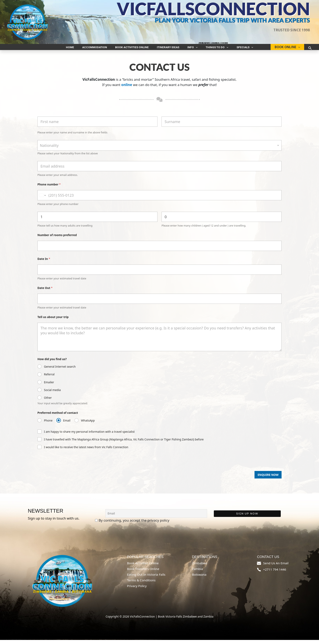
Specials (233, 49)
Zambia (198, 573)
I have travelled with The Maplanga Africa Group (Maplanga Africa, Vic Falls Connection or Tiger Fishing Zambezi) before (124, 443)
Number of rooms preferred (57, 239)
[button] (192, 49)
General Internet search (60, 371)
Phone (48, 425)
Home (82, 49)
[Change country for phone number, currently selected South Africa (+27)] (42, 199)
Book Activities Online (136, 49)
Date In (44, 263)
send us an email (276, 567)
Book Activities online (143, 567)
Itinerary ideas (168, 49)
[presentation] (68, 473)
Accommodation (103, 49)
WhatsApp (88, 425)
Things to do (209, 49)
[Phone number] (159, 199)
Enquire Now (268, 479)
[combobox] (159, 149)
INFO (188, 49)
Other (48, 402)
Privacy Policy (137, 590)
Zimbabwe (200, 567)
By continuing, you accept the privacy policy (132, 524)
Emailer (49, 386)
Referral (49, 378)
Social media (52, 394)
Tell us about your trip (53, 321)
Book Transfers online (143, 573)
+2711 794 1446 (275, 573)
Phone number (49, 188)
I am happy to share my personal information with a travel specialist (89, 436)
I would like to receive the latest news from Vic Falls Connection (86, 451)
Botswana (199, 579)
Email (67, 425)
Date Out (45, 292)
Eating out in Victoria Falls (146, 579)
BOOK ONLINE (285, 49)
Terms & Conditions (141, 584)
